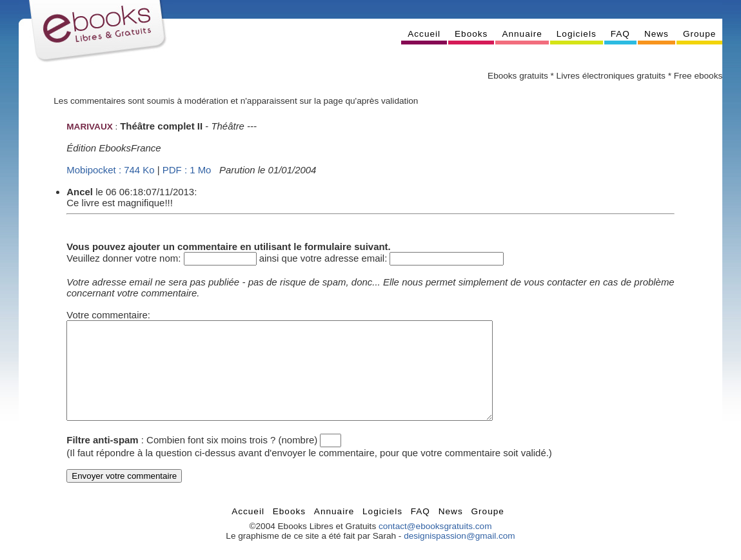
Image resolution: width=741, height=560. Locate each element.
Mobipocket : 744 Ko (110, 170)
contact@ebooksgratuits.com (435, 546)
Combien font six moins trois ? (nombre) (232, 459)
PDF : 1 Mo (187, 170)
